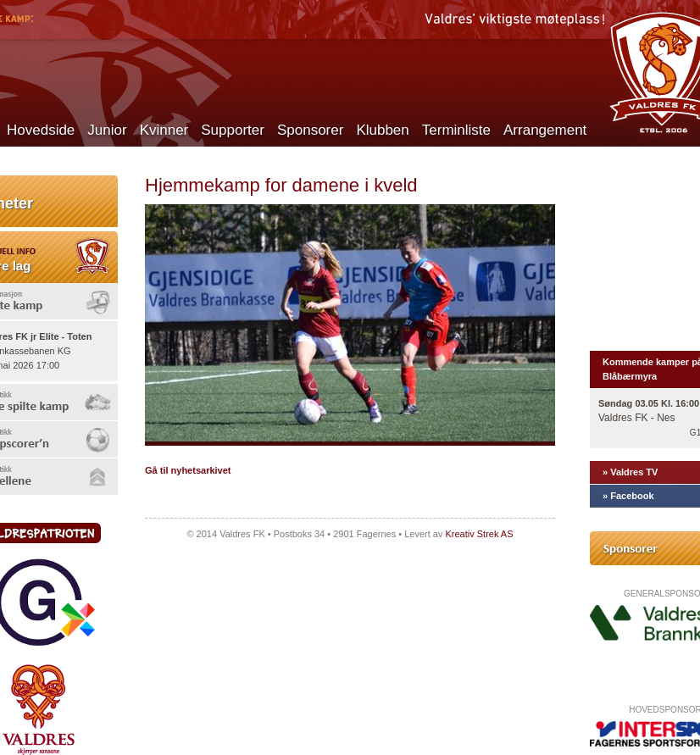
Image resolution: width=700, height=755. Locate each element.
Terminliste (456, 130)
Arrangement (545, 130)
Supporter (233, 130)
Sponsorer (310, 130)
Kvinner (164, 130)
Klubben (382, 130)
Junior (107, 130)
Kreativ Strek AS (479, 534)
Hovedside (41, 130)
